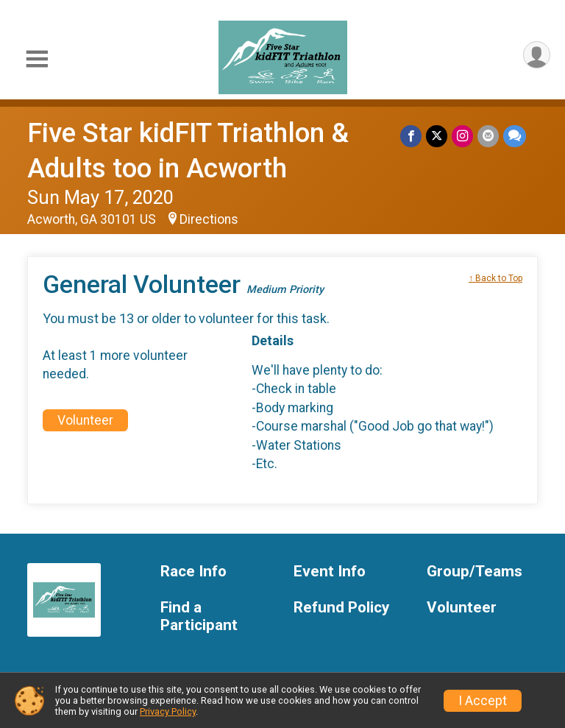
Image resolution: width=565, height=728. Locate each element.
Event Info (330, 572)
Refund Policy (341, 608)
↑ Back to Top (495, 278)
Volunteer (85, 420)
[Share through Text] (515, 136)
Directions (209, 219)
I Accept (483, 701)
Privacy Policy (168, 711)
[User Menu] (537, 55)
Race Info (193, 572)
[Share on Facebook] (411, 136)
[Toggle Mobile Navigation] (37, 59)
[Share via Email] (488, 136)
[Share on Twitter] (437, 136)
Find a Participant (199, 616)
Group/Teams (475, 572)
